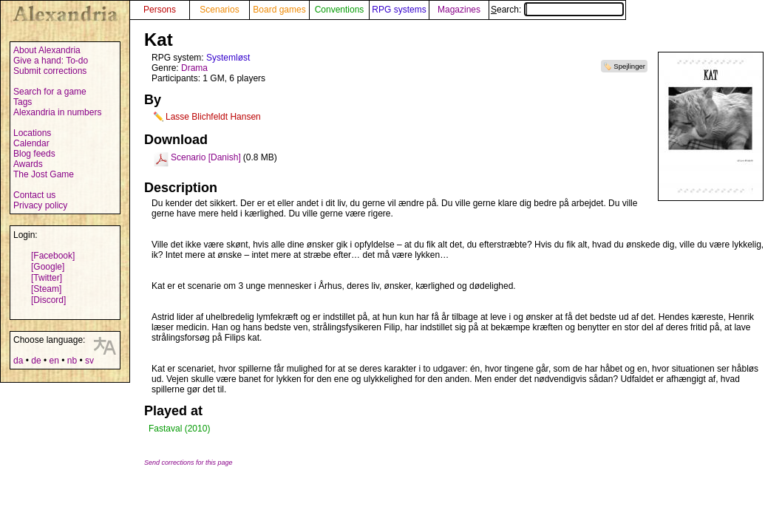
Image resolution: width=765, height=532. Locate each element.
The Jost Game (44, 174)
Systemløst (228, 58)
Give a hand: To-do (51, 61)
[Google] (48, 267)
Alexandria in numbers (57, 112)
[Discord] (48, 300)
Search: (557, 10)
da (18, 361)
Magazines (459, 10)
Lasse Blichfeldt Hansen (213, 117)
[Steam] (46, 289)
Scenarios (219, 10)
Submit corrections (50, 71)
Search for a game (50, 92)
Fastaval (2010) (179, 429)
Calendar (31, 143)
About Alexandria (47, 50)
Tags (23, 102)
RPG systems (399, 10)
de (36, 361)
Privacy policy (40, 205)
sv (89, 361)
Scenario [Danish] (206, 157)
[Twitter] (47, 278)
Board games (279, 10)
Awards (28, 164)
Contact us (34, 195)
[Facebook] (53, 256)
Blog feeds (34, 154)
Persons (160, 10)
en (54, 361)
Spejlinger (629, 66)
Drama (194, 68)
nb (72, 361)
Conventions (340, 10)
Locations (32, 133)
